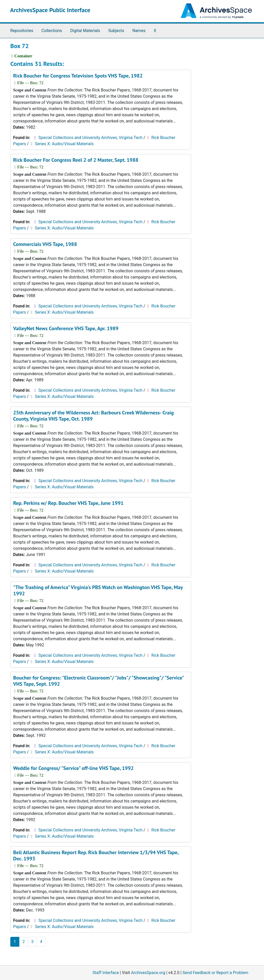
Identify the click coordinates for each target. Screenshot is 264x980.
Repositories (22, 31)
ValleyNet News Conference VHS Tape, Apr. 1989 (66, 328)
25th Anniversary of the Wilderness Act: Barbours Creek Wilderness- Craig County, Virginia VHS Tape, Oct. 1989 (93, 416)
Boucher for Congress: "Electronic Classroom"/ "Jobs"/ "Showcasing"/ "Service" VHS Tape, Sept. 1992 (98, 681)
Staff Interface (106, 973)
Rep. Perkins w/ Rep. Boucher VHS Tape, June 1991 (68, 503)
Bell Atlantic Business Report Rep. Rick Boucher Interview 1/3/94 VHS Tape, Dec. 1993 (96, 855)
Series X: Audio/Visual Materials (64, 144)
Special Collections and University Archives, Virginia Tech (90, 138)
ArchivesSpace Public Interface (50, 10)
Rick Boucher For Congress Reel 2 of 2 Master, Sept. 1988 (76, 160)
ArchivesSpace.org (148, 973)
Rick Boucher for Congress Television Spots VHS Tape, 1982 (78, 76)
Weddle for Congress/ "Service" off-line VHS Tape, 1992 (73, 768)
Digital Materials (85, 31)
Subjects (116, 31)
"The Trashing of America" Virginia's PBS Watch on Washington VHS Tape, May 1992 (98, 590)
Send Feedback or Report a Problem (215, 973)
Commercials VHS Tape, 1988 (45, 244)
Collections (52, 31)
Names (139, 31)
